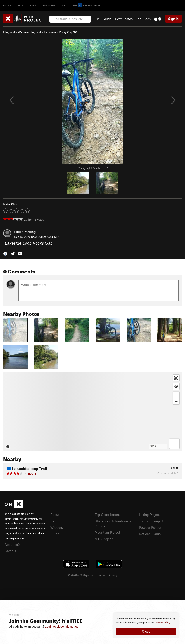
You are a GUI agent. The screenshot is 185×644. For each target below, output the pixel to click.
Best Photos (124, 19)
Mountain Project (107, 532)
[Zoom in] (176, 395)
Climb (7, 5)
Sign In (173, 19)
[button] (5, 253)
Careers (10, 551)
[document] (146, 626)
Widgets (57, 527)
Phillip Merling (25, 232)
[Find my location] (176, 386)
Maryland (9, 32)
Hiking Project (149, 515)
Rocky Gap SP (68, 32)
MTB (21, 5)
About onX (12, 545)
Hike (33, 5)
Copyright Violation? (93, 168)
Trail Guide (103, 19)
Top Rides (143, 19)
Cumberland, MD (48, 237)
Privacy (113, 575)
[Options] (174, 444)
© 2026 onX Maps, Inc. (81, 575)
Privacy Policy (163, 623)
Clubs (55, 534)
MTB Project (104, 539)
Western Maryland (29, 32)
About (55, 515)
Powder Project (150, 527)
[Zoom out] (176, 401)
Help (54, 521)
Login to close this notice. (62, 627)
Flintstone (50, 32)
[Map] (92, 412)
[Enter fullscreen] (176, 378)
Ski (65, 5)
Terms (102, 575)
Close (146, 631)
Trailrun (49, 5)
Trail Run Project (151, 521)
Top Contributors (107, 515)
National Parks (150, 534)
